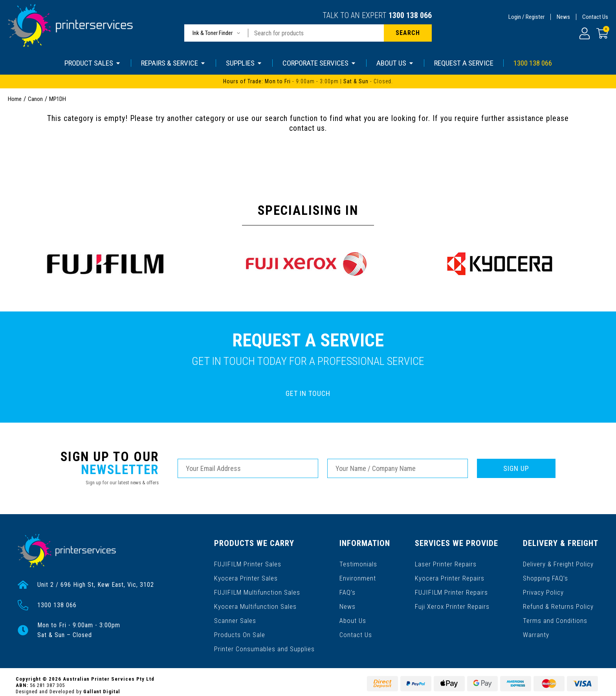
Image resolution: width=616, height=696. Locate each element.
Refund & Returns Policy (558, 599)
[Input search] (316, 33)
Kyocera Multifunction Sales (255, 599)
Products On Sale (239, 624)
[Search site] (408, 33)
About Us (353, 612)
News (563, 17)
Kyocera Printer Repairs (450, 574)
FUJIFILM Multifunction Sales (256, 587)
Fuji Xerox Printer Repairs (453, 599)
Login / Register (526, 17)
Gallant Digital (102, 685)
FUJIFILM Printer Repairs (451, 587)
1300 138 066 (410, 15)
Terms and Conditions (555, 612)
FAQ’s (348, 587)
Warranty (536, 624)
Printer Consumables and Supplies (264, 637)
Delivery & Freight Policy (558, 561)
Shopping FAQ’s (546, 574)
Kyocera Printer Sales (246, 574)
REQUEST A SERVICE (464, 63)
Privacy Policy (544, 587)
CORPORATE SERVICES (319, 63)
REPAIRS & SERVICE (173, 63)
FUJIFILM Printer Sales (247, 561)
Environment (358, 574)
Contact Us (595, 17)
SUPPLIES (244, 63)
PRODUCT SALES (93, 63)
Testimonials (358, 561)
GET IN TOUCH (308, 393)
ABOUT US (395, 63)
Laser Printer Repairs (446, 561)
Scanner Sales (235, 612)
